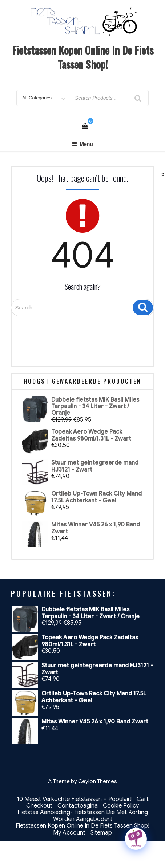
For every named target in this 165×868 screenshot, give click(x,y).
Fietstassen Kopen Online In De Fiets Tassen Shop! (83, 57)
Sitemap (101, 833)
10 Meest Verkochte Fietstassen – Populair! (74, 799)
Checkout (39, 806)
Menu (82, 144)
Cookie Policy (121, 806)
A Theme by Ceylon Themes (82, 781)
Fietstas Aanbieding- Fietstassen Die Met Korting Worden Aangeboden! (83, 816)
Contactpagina (78, 806)
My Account (69, 833)
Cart (143, 799)
